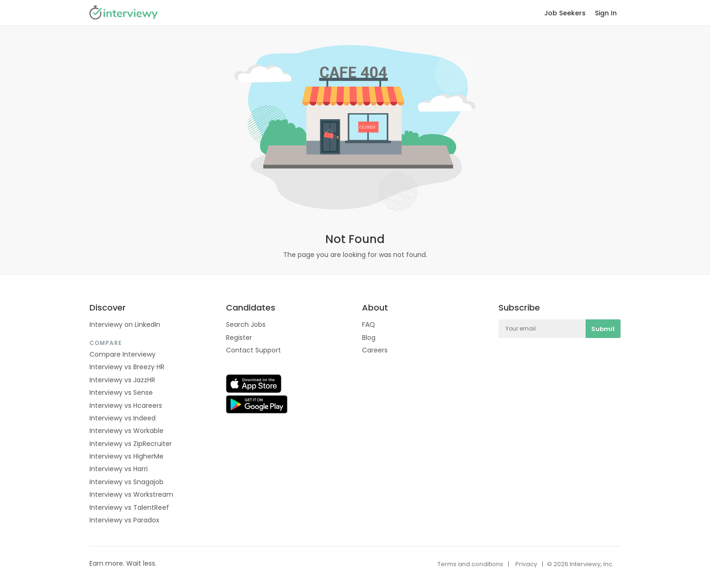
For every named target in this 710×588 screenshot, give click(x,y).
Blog (369, 338)
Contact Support (253, 350)
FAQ (369, 324)
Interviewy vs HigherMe (126, 456)
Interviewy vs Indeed (123, 418)
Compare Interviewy (123, 354)
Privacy (526, 564)
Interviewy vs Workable (126, 431)
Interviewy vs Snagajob (126, 482)
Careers (375, 350)
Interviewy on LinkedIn (125, 324)
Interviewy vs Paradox (124, 520)
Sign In (606, 13)
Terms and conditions (470, 564)
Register (239, 338)
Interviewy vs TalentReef (129, 507)
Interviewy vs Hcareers (126, 406)
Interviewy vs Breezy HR (127, 367)
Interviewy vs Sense (121, 392)
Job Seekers (565, 13)
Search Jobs (246, 324)
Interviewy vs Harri (119, 469)
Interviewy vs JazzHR (122, 380)
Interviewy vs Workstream (131, 494)
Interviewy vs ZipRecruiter (131, 444)
